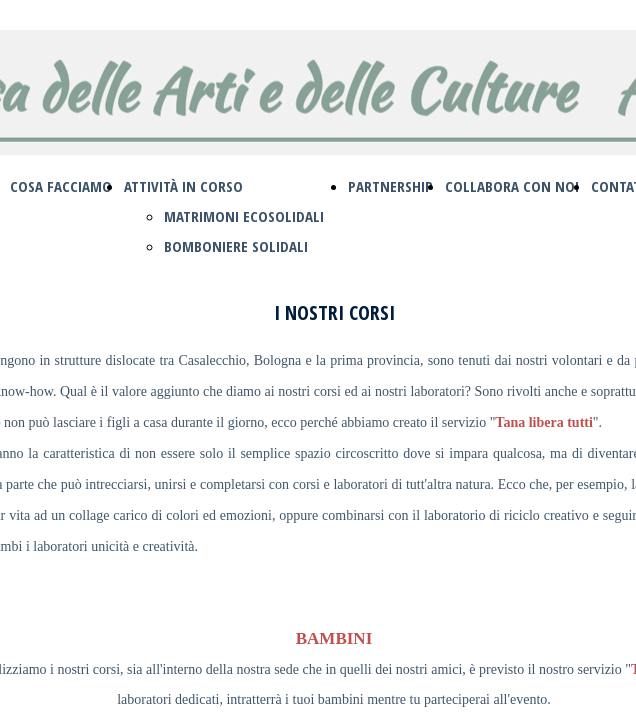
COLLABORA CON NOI (512, 186)
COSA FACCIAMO (61, 186)
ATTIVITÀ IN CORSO (183, 186)
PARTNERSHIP (390, 186)
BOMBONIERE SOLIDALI (236, 246)
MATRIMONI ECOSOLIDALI (244, 216)
